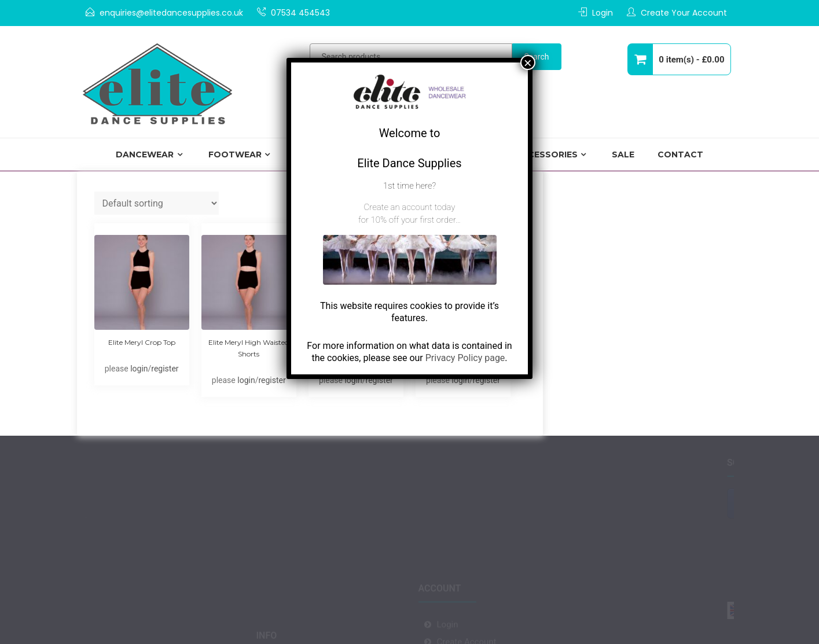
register (165, 369)
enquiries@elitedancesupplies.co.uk (171, 13)
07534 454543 (300, 13)
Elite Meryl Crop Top (142, 342)
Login (603, 13)
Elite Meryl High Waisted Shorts (249, 348)
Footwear (235, 154)
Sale (623, 154)
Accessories (546, 154)
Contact (680, 154)
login (139, 369)
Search (537, 57)
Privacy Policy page (465, 358)
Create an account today (410, 207)
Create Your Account (684, 13)
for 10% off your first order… (410, 220)
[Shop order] (157, 203)
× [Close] (528, 62)
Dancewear (145, 154)
